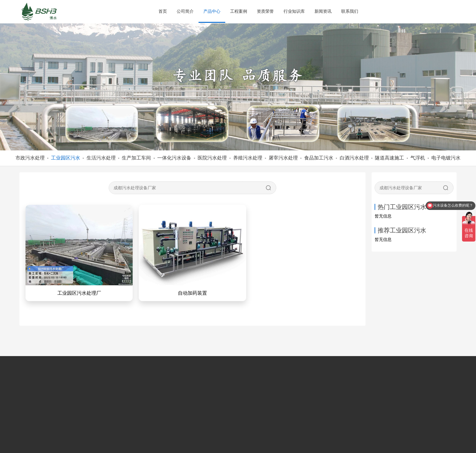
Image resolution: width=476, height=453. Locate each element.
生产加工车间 (136, 158)
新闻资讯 (323, 11)
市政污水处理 (30, 158)
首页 (163, 11)
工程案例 (239, 11)
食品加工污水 (319, 158)
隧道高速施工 (389, 158)
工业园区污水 (66, 158)
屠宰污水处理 (283, 158)
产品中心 (212, 11)
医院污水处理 (212, 158)
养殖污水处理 (248, 158)
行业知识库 (294, 11)
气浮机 (418, 158)
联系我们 (350, 11)
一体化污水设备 (174, 158)
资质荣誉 (265, 11)
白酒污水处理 (354, 158)
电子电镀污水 (446, 158)
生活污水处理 (101, 158)
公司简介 (185, 11)
